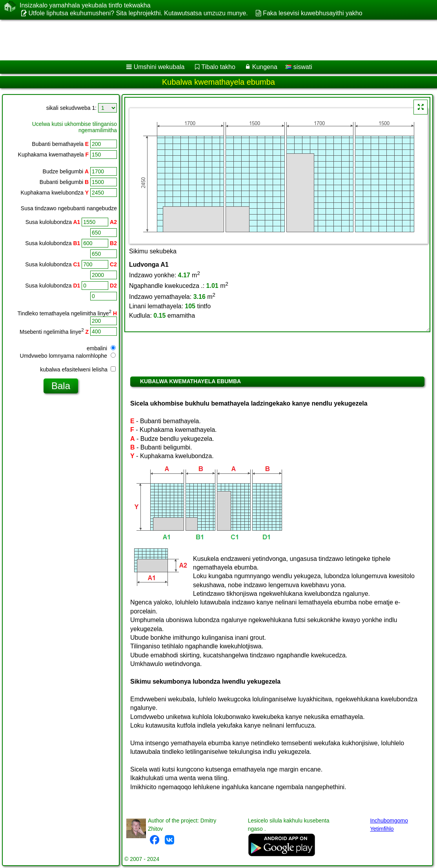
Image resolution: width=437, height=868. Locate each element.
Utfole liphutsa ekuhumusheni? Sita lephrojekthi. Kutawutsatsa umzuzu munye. (138, 13)
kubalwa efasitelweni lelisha (78, 369)
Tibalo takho (218, 67)
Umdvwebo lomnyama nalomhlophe (68, 356)
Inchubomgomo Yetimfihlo (389, 825)
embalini (101, 348)
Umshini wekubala (159, 67)
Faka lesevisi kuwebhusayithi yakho (312, 13)
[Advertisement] (210, 40)
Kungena (265, 67)
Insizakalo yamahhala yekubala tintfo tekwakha (85, 5)
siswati (299, 67)
